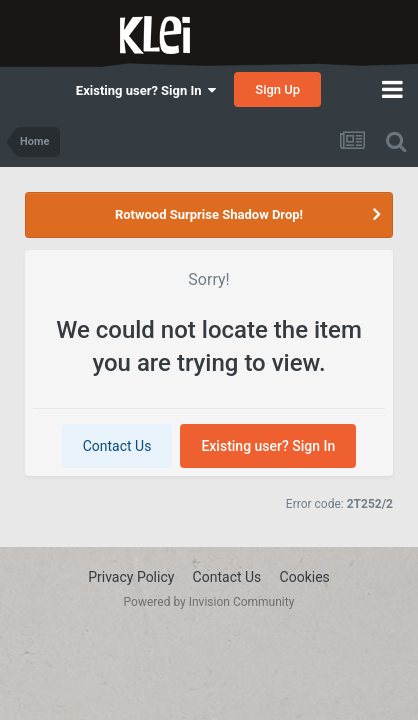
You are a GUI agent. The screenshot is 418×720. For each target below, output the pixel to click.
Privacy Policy (131, 577)
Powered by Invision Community (209, 602)
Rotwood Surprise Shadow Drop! (209, 214)
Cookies (305, 577)
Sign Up (277, 89)
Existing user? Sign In (146, 90)
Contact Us (117, 446)
